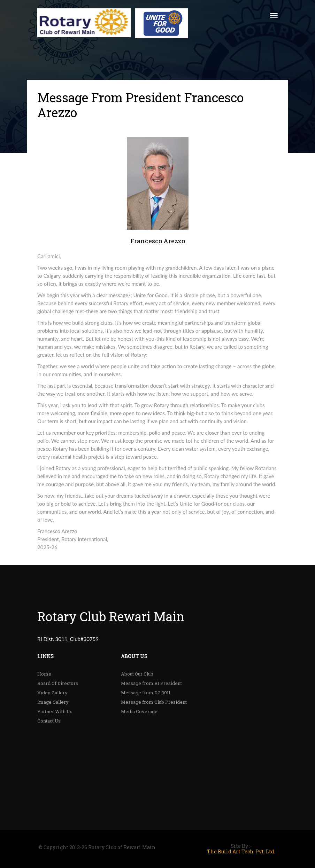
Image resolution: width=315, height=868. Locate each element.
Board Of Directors (58, 683)
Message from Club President (154, 702)
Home (44, 674)
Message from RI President (151, 683)
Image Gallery (53, 702)
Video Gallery (52, 693)
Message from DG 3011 (146, 693)
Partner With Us (55, 711)
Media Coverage (139, 711)
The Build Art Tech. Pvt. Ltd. (241, 852)
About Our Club (137, 674)
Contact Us (49, 721)
